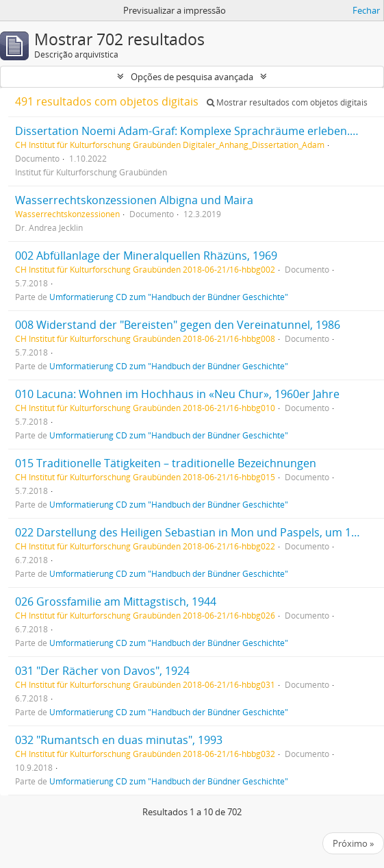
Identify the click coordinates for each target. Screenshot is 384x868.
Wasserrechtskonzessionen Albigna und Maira (134, 200)
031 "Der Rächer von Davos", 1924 (102, 671)
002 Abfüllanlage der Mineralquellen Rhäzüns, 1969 (146, 256)
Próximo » (353, 843)
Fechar (366, 10)
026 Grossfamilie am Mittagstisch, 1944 (116, 602)
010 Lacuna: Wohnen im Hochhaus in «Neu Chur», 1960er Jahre (177, 394)
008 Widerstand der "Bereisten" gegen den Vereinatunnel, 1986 (178, 325)
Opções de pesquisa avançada (192, 77)
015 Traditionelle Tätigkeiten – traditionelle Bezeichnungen (166, 463)
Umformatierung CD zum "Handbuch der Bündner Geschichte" (169, 297)
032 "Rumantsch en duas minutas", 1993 (119, 740)
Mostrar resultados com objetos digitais (287, 102)
